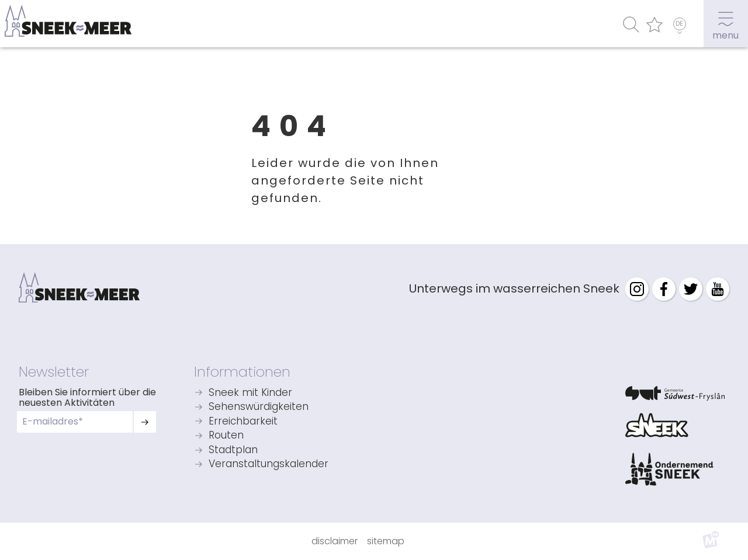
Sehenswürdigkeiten (259, 407)
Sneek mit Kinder (250, 393)
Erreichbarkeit (243, 422)
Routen (226, 436)
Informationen (242, 372)
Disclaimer (335, 541)
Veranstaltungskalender (269, 465)
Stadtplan (233, 451)
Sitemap (386, 541)
